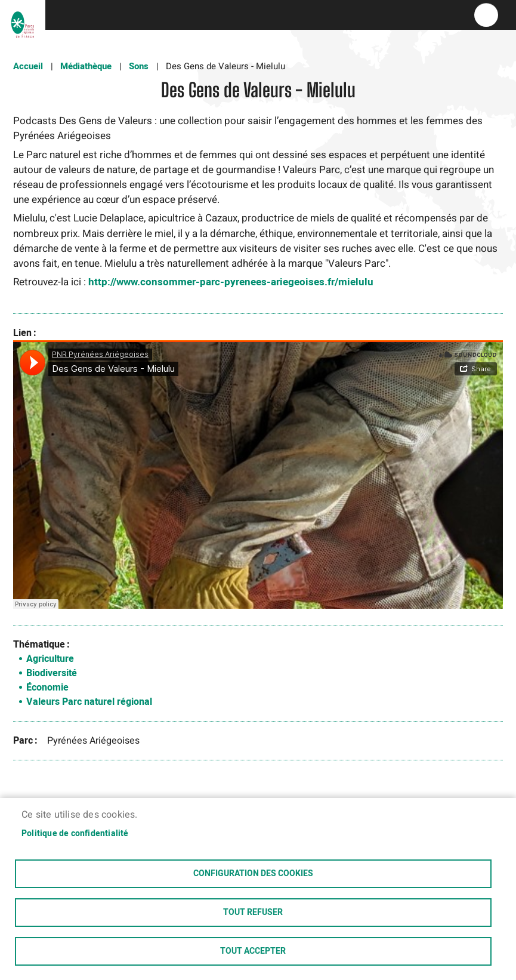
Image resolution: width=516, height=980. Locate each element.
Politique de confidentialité (75, 834)
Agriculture (50, 659)
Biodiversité (52, 673)
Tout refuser (253, 913)
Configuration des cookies (253, 874)
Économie (47, 688)
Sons (139, 66)
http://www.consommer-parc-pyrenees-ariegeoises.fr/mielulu (231, 282)
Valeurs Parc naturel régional (89, 702)
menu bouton (486, 15)
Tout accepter (253, 951)
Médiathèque (86, 66)
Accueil (28, 66)
